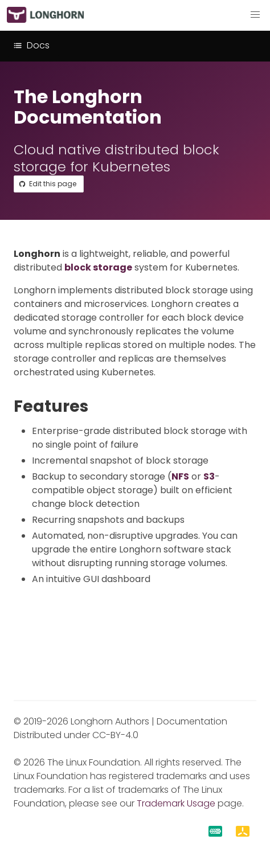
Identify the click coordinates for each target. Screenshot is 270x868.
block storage (98, 267)
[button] (255, 15)
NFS (180, 476)
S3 (209, 476)
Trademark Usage (176, 803)
